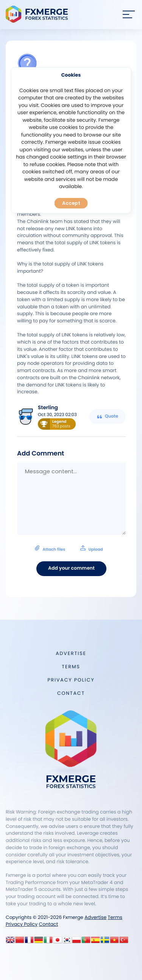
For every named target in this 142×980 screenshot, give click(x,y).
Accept (71, 203)
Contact (71, 693)
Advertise (71, 654)
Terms (71, 667)
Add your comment (71, 568)
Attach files (69, 549)
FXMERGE (38, 14)
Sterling (48, 408)
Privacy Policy (71, 680)
